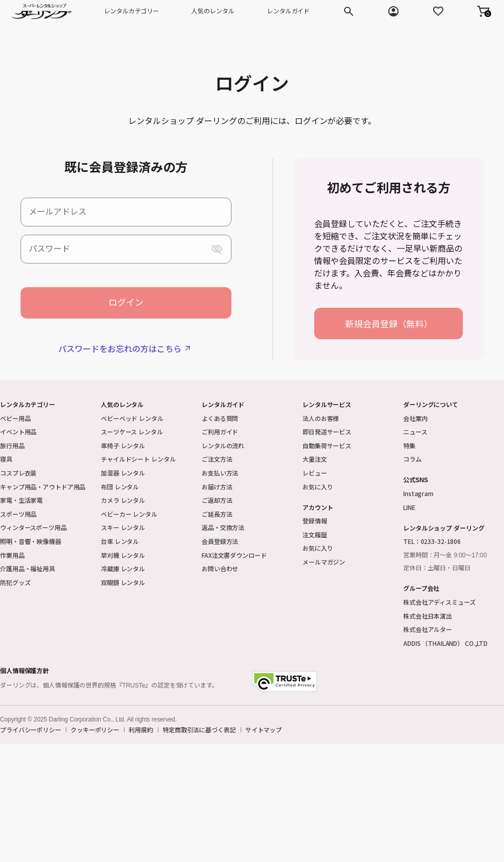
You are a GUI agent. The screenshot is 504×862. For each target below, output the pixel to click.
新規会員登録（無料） (389, 323)
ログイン (126, 303)
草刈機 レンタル (123, 555)
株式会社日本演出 (428, 616)
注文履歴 (315, 534)
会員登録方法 (220, 541)
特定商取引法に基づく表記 (199, 730)
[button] (483, 11)
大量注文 (315, 459)
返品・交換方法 (223, 527)
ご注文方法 (217, 459)
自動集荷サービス (327, 445)
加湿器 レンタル (123, 473)
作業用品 (12, 555)
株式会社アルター (428, 629)
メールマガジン (324, 562)
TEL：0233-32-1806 (432, 541)
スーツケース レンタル (132, 432)
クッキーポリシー (95, 730)
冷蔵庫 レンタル (123, 568)
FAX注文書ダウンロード (234, 555)
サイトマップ (264, 730)
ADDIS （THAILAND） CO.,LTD (445, 643)
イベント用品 (18, 432)
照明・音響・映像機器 (31, 541)
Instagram (418, 493)
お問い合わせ (220, 568)
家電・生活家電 (21, 500)
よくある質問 (220, 418)
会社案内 (416, 418)
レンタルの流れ (223, 445)
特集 (409, 445)
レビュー (315, 473)
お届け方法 (217, 487)
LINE (409, 507)
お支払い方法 (220, 473)
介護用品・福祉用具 (28, 568)
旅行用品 (12, 445)
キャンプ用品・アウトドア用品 (43, 487)
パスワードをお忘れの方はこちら (120, 348)
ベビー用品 (15, 418)
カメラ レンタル (123, 500)
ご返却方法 (217, 500)
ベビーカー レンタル (129, 514)
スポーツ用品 (18, 514)
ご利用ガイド (220, 432)
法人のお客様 (321, 418)
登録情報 (315, 521)
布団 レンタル (120, 487)
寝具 (6, 459)
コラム (412, 459)
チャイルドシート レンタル (138, 459)
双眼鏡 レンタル (123, 582)
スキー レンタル (123, 527)
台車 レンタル (120, 541)
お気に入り (318, 487)
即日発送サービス (327, 432)
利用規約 (141, 730)
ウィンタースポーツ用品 (33, 527)
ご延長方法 (217, 514)
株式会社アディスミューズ (439, 602)
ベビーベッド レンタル (132, 418)
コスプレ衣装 (18, 473)
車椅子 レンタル (123, 445)
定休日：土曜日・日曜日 (437, 568)
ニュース (415, 432)
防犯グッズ (15, 582)
